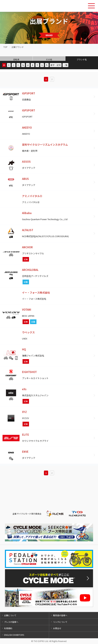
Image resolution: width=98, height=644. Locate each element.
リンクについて (60, 622)
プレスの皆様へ (11, 622)
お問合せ (57, 628)
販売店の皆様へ (60, 615)
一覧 (65, 65)
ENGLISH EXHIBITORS (14, 635)
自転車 (16, 59)
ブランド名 (82, 59)
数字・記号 (56, 65)
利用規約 (8, 628)
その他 (49, 59)
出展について (10, 615)
